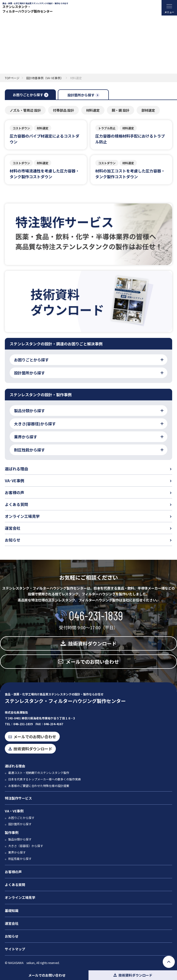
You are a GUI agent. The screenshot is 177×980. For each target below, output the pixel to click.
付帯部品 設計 (63, 110)
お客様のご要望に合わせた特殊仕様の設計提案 (39, 786)
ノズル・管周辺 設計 (25, 110)
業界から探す (17, 852)
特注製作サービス (18, 798)
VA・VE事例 (14, 811)
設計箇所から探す (20, 824)
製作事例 (12, 832)
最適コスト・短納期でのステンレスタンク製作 (39, 773)
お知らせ (13, 540)
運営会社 (13, 528)
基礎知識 (12, 910)
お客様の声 (15, 492)
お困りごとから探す (21, 818)
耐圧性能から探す (20, 859)
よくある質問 (16, 504)
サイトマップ (15, 949)
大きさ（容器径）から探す (26, 846)
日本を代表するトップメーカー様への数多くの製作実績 (44, 779)
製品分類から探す (20, 839)
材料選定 (93, 110)
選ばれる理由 (16, 469)
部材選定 (148, 110)
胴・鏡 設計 (121, 110)
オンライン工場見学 (22, 516)
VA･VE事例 (15, 481)
